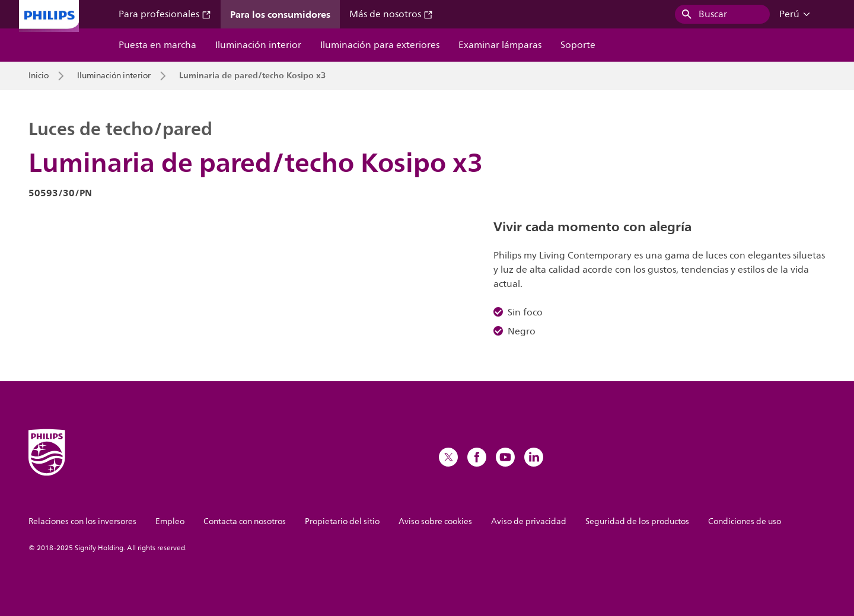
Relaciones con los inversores (82, 521)
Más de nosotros (391, 14)
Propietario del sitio (342, 521)
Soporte (578, 45)
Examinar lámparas (500, 45)
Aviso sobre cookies (435, 521)
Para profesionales (165, 14)
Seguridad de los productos (637, 521)
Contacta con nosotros (245, 521)
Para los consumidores (280, 14)
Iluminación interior (258, 45)
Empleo (170, 521)
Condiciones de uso (745, 521)
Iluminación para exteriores (380, 45)
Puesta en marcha (157, 45)
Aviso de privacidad (529, 521)
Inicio (39, 76)
